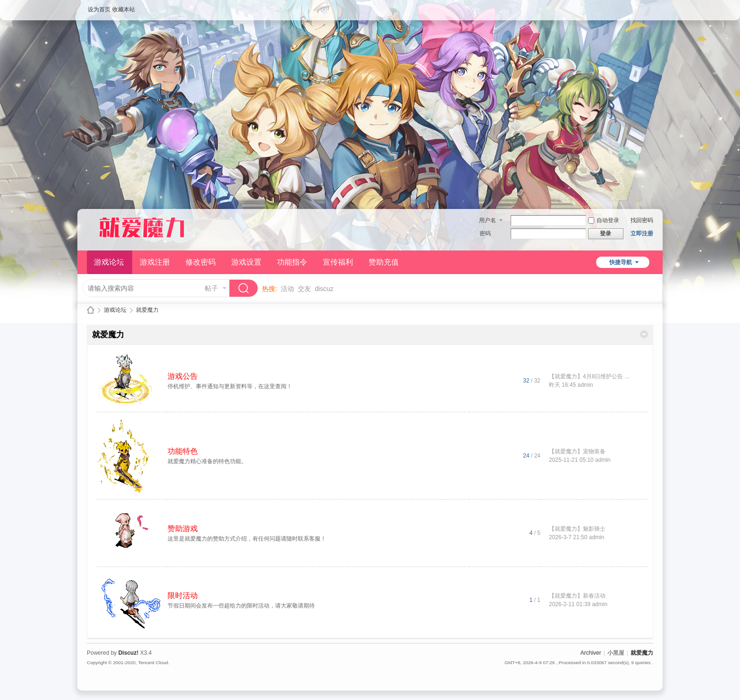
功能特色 (183, 451)
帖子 (211, 288)
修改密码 (201, 262)
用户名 (488, 220)
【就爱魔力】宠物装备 (577, 451)
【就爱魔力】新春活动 (577, 596)
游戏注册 (155, 262)
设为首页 (99, 9)
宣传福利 (338, 262)
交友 (304, 289)
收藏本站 (124, 9)
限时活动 (183, 596)
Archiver (591, 653)
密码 (485, 233)
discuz (324, 289)
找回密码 (642, 220)
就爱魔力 (91, 310)
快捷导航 (621, 262)
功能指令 (292, 262)
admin (585, 385)
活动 (287, 289)
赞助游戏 (183, 529)
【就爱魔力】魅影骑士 (577, 529)
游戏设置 (246, 262)
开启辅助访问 (651, 7)
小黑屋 (616, 653)
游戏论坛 (109, 262)
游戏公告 (183, 376)
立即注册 (642, 233)
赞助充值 (384, 262)
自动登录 (604, 220)
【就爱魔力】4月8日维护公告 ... (589, 376)
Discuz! (129, 653)
